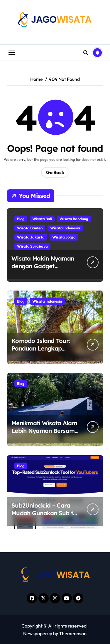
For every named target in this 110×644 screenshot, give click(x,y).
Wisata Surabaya (32, 246)
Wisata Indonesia (65, 228)
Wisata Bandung (74, 219)
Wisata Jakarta (31, 237)
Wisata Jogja (64, 237)
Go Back (55, 172)
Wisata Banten (30, 228)
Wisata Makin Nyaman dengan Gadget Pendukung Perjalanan (43, 266)
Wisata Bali (42, 219)
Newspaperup (38, 633)
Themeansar (72, 633)
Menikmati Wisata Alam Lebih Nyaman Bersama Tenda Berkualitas (45, 431)
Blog (21, 219)
